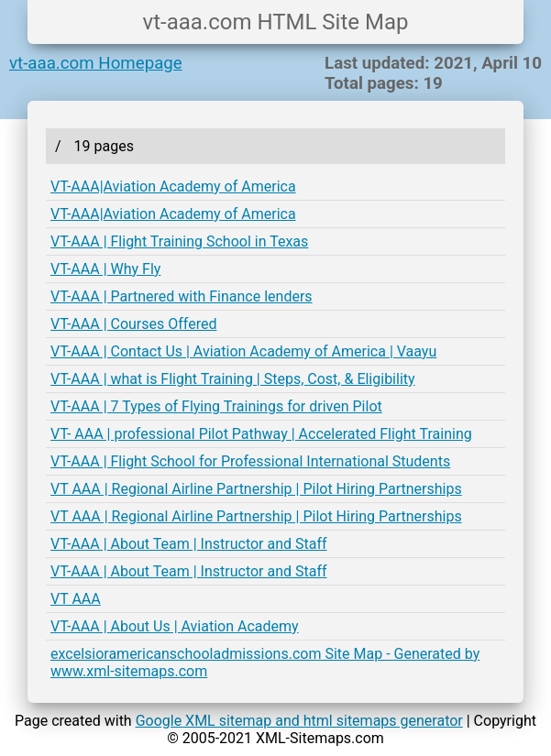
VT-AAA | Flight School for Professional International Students (250, 461)
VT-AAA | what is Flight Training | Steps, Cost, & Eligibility (233, 379)
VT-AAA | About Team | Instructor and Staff (189, 544)
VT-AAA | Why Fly (105, 269)
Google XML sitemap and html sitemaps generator (299, 721)
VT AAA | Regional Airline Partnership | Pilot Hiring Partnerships (256, 489)
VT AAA (76, 599)
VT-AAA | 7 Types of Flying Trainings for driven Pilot (216, 406)
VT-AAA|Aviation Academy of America (173, 186)
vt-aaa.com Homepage (96, 63)
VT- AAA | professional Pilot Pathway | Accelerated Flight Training (261, 434)
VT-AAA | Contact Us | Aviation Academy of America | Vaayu (243, 351)
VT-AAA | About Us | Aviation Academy (175, 626)
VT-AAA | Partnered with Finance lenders (182, 296)
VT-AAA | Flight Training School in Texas (179, 241)
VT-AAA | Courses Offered (133, 324)
